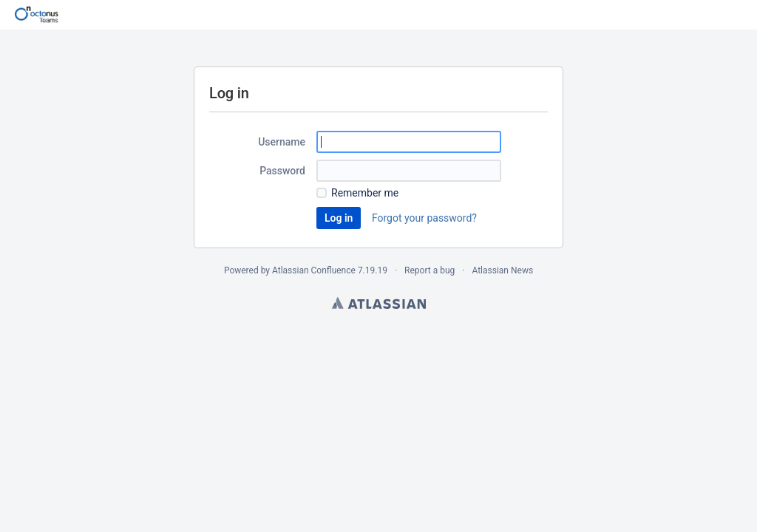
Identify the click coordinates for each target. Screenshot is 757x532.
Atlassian (379, 303)
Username (282, 142)
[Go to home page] (37, 15)
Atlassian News (502, 270)
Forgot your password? (424, 218)
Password (282, 171)
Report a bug (430, 270)
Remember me (365, 193)
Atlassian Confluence (314, 270)
